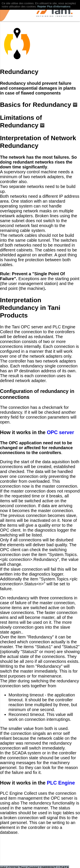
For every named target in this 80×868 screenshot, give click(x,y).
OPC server (60, 432)
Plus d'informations (59, 6)
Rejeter (42, 6)
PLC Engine (61, 783)
